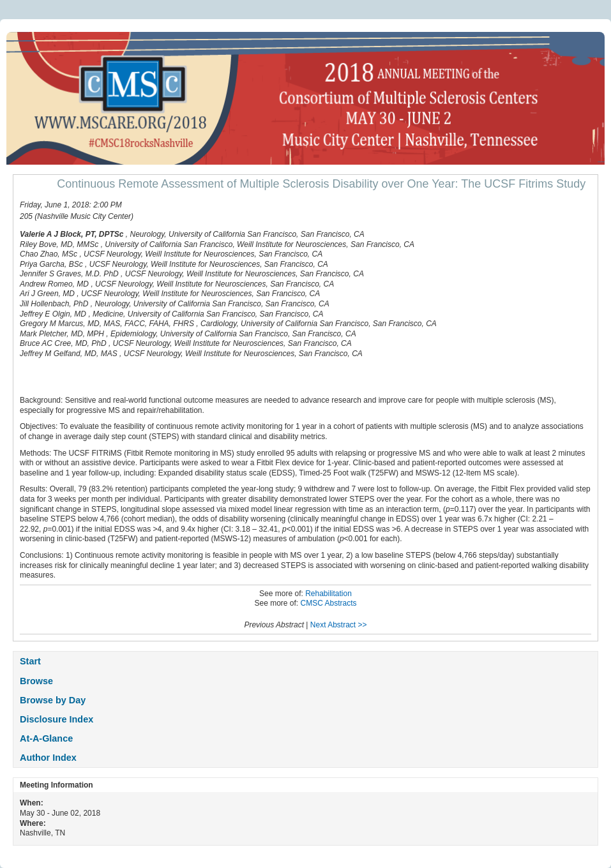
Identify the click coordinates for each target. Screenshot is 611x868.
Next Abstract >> (339, 625)
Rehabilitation (328, 594)
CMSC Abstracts (329, 603)
